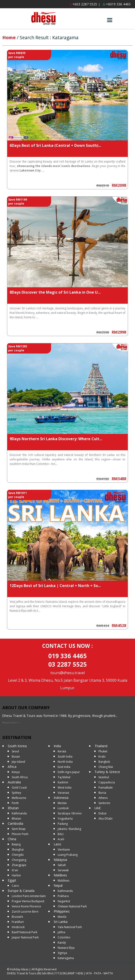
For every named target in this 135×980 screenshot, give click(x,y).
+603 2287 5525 (85, 4)
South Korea (17, 746)
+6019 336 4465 (118, 4)
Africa (12, 767)
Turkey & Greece (107, 772)
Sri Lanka (61, 922)
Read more (10, 722)
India (57, 746)
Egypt (12, 880)
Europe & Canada (21, 891)
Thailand (101, 746)
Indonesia (61, 798)
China (12, 839)
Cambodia (15, 823)
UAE (98, 808)
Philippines (62, 911)
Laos (57, 844)
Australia (14, 782)
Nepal (58, 885)
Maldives (60, 875)
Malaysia (60, 860)
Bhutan (13, 808)
